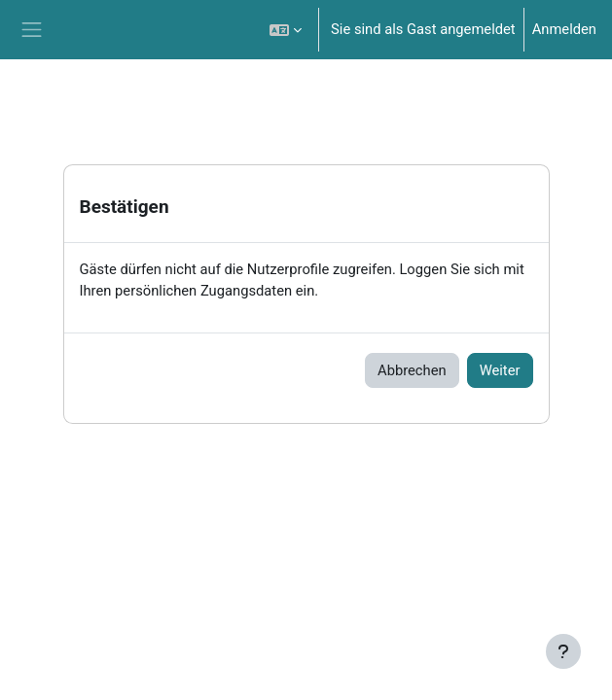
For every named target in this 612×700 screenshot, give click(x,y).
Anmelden (564, 29)
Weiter (500, 370)
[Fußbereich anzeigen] (563, 651)
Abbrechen (412, 370)
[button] (286, 30)
